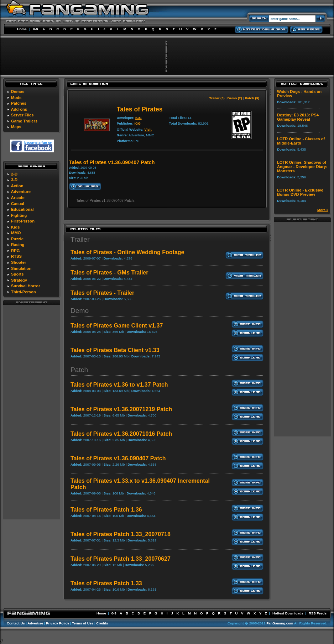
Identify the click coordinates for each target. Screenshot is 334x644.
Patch (79, 370)
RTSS (16, 256)
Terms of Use (83, 623)
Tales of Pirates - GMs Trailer (109, 273)
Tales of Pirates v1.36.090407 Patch (118, 458)
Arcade (18, 198)
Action (17, 186)
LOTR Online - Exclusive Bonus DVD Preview (300, 192)
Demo (80, 311)
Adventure (21, 192)
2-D (14, 174)
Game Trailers (24, 121)
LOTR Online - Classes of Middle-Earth (301, 141)
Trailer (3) (217, 98)
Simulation (21, 268)
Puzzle (17, 239)
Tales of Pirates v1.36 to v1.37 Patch (119, 385)
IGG (139, 118)
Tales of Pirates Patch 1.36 (106, 510)
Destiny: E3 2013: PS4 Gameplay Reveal (298, 117)
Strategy (19, 280)
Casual (18, 204)
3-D (14, 180)
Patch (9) (252, 98)
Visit (148, 129)
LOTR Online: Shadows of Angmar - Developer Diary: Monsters (302, 167)
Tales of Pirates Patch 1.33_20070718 (121, 534)
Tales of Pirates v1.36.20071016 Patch (121, 434)
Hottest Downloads (288, 613)
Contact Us (16, 623)
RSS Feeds (318, 613)
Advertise (35, 623)
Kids (15, 227)
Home (22, 29)
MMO (16, 233)
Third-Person (24, 292)
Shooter (19, 262)
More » (323, 210)
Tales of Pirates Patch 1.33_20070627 (121, 559)
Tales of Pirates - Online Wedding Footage (127, 252)
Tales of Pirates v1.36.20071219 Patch (121, 409)
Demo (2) (235, 98)
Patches (19, 103)
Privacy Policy (58, 623)
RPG (15, 251)
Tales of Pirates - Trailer (102, 293)
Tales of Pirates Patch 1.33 (106, 583)
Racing (18, 245)
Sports (17, 274)
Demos (18, 91)
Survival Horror (25, 286)
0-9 (36, 29)
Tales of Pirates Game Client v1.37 (117, 326)
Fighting (19, 215)
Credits (102, 623)
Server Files (22, 115)
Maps (16, 127)
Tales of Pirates (140, 109)
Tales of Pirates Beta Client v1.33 (115, 350)
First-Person (23, 221)
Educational (22, 209)
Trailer (80, 239)
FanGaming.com (280, 623)
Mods (16, 98)
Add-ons (19, 109)
